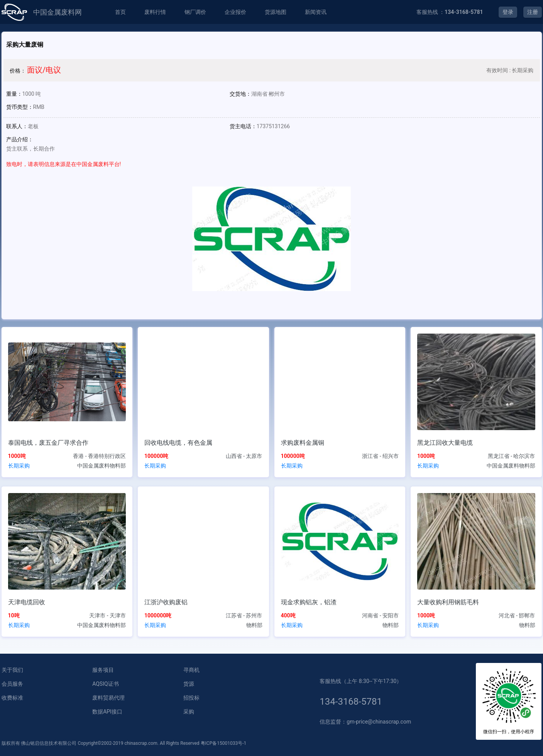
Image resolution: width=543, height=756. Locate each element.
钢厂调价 (195, 12)
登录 (508, 12)
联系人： (17, 126)
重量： (14, 94)
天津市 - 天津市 (107, 615)
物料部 (254, 625)
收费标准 (12, 698)
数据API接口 (107, 712)
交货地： (240, 94)
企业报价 (235, 12)
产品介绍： (20, 139)
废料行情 (155, 12)
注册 (533, 12)
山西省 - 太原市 (244, 456)
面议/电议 (44, 70)
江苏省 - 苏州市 (244, 615)
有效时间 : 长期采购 (510, 70)
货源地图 (276, 12)
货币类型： (20, 107)
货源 (189, 684)
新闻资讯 (316, 12)
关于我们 (12, 670)
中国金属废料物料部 (101, 466)
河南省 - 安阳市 (380, 615)
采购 (189, 712)
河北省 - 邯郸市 (517, 615)
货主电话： (243, 126)
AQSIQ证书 (105, 684)
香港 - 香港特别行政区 (99, 456)
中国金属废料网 (58, 12)
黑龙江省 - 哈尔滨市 (512, 456)
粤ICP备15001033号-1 (224, 743)
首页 (120, 12)
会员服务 (12, 684)
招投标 (191, 698)
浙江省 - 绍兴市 (380, 456)
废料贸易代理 (108, 698)
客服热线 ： (450, 12)
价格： (18, 71)
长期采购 (19, 466)
